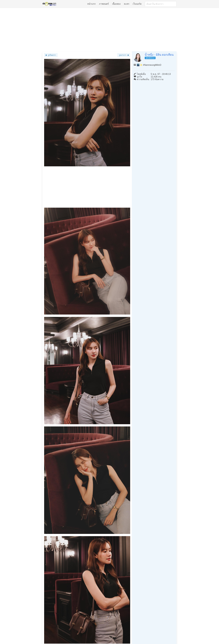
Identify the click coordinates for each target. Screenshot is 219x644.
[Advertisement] (109, 30)
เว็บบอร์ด (137, 4)
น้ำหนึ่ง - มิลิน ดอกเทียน (159, 55)
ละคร (127, 4)
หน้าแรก (91, 4)
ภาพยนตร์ (104, 4)
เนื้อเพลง (116, 4)
